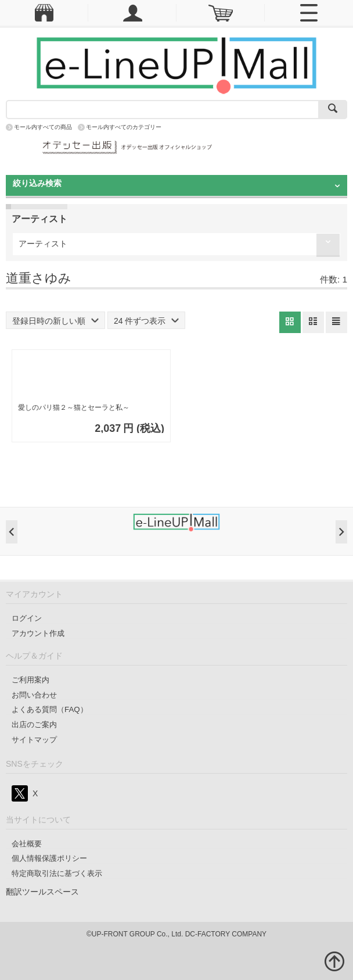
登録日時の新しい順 (55, 321)
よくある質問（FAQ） (50, 709)
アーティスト (43, 244)
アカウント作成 (38, 633)
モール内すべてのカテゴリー (124, 127)
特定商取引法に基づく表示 (57, 873)
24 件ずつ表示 (146, 321)
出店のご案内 (34, 725)
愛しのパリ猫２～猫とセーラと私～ (74, 407)
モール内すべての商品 (43, 127)
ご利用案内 (30, 680)
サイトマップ (34, 740)
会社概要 (27, 844)
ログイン (27, 618)
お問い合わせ (34, 695)
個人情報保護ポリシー (49, 858)
